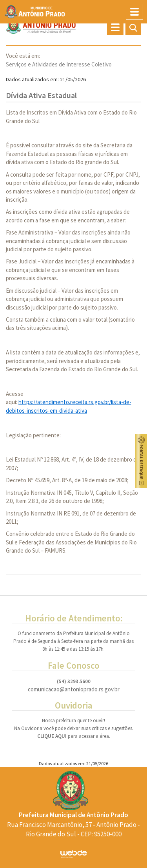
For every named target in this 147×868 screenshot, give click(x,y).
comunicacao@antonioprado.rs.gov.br (74, 689)
